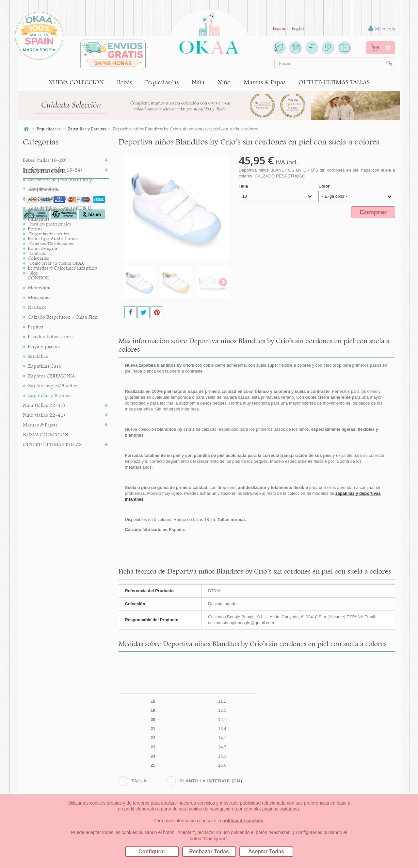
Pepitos (35, 327)
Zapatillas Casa (44, 366)
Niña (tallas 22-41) (44, 405)
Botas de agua (43, 248)
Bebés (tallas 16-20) (45, 160)
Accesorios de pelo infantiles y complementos (60, 184)
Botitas (35, 229)
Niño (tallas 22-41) (44, 415)
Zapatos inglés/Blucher (53, 385)
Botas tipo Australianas (53, 238)
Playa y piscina (44, 346)
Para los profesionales (50, 518)
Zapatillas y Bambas (50, 395)
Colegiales (38, 258)
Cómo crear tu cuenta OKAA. (57, 557)
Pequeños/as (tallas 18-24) (53, 170)
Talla (244, 186)
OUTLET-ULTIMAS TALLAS (334, 82)
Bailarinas (39, 219)
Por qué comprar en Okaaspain (59, 492)
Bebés (124, 82)
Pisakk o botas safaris (51, 336)
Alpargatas (40, 199)
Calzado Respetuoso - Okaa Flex (62, 317)
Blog (33, 567)
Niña (198, 82)
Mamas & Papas (265, 82)
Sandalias (38, 356)
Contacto (38, 547)
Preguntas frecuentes (49, 528)
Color (325, 186)
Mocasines (39, 297)
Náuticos (37, 307)
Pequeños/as (162, 82)
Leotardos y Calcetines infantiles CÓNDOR (62, 273)
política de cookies (243, 821)
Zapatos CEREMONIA (51, 376)
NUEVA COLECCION (76, 82)
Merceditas (40, 287)
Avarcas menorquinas (51, 209)
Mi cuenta (382, 29)
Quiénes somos (43, 482)
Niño (224, 82)
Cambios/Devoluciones (51, 538)
